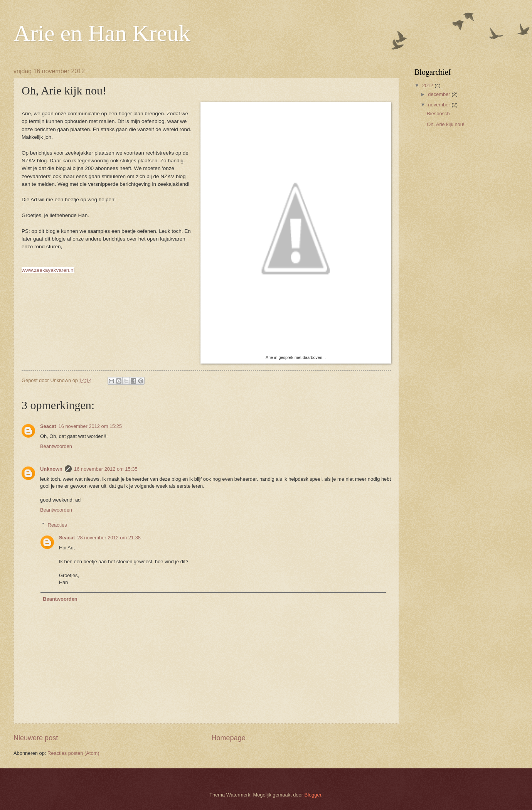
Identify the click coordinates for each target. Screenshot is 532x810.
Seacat (48, 426)
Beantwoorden (56, 446)
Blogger (313, 795)
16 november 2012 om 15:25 (90, 426)
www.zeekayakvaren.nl (48, 270)
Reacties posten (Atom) (73, 753)
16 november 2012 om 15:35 (106, 469)
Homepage (229, 738)
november (440, 105)
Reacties (57, 525)
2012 (428, 85)
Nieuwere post (36, 738)
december (440, 94)
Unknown (51, 469)
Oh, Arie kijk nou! (445, 124)
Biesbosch (438, 114)
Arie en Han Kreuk (102, 33)
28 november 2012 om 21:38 (109, 538)
